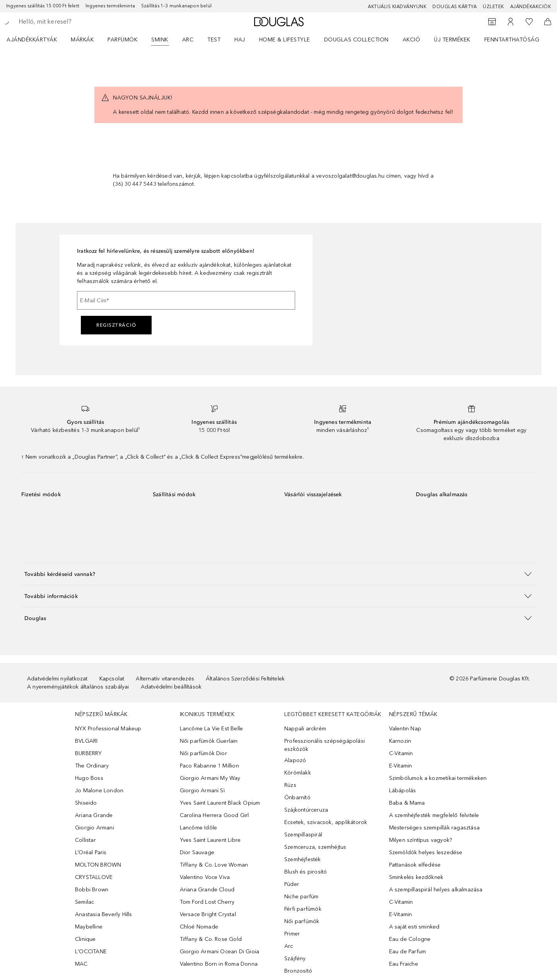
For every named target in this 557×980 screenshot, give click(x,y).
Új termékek (452, 40)
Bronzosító (298, 971)
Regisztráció (116, 325)
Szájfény (295, 959)
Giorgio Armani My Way (210, 778)
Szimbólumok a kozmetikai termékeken (438, 778)
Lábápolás (403, 791)
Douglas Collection (356, 40)
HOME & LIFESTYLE (285, 40)
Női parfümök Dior (203, 753)
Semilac (85, 902)
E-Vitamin (401, 766)
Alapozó (295, 760)
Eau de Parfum (408, 952)
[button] (278, 574)
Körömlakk (298, 773)
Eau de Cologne (410, 939)
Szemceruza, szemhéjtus (315, 847)
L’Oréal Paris (91, 852)
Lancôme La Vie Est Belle (212, 729)
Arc (188, 40)
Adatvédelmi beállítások (171, 687)
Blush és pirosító (306, 872)
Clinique (85, 939)
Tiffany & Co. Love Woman (214, 865)
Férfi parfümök (303, 909)
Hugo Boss (89, 778)
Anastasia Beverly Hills (104, 914)
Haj (240, 40)
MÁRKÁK (82, 40)
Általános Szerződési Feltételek (245, 679)
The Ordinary (92, 766)
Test (214, 40)
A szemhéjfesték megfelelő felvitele (434, 815)
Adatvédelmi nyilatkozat (57, 679)
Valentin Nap (405, 729)
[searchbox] (75, 22)
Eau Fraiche (404, 964)
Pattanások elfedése (415, 865)
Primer (292, 934)
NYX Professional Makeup (108, 729)
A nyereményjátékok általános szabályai (78, 687)
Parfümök (122, 40)
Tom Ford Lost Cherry (207, 902)
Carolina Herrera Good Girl (214, 815)
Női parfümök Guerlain (209, 741)
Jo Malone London (99, 791)
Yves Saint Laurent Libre (210, 840)
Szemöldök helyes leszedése (426, 852)
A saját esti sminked (414, 927)
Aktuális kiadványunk (397, 7)
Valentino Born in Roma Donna (219, 964)
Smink (160, 40)
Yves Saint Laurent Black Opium (220, 803)
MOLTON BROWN (98, 865)
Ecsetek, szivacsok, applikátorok (326, 822)
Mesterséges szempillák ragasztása (435, 828)
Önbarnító (297, 798)
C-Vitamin (401, 753)
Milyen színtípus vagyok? (421, 840)
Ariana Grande (94, 815)
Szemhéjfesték (303, 859)
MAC (81, 964)
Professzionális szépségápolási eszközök (325, 745)
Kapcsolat (112, 679)
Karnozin (400, 741)
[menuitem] (37, 39)
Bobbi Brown (92, 890)
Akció (412, 40)
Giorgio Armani (95, 828)
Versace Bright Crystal (208, 914)
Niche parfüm (301, 897)
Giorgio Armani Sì (202, 791)
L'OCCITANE (91, 952)
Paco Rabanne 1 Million (209, 766)
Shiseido (86, 803)
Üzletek (493, 7)
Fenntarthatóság (512, 40)
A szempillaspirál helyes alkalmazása (436, 890)
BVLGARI (86, 741)
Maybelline (89, 927)
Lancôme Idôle (199, 828)
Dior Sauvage (197, 852)
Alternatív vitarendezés (165, 679)
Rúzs (290, 785)
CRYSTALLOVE (94, 877)
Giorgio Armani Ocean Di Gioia (220, 952)
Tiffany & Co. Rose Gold (211, 939)
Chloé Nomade (199, 927)
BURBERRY (89, 753)
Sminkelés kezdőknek (416, 877)
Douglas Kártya (454, 7)
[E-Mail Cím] (186, 300)
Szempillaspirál (303, 835)
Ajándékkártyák (32, 40)
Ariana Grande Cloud (207, 890)
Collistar (85, 840)
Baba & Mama (407, 803)
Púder (292, 884)
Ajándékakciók (531, 7)
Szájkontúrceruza (306, 810)
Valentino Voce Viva (205, 877)
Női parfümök (302, 921)
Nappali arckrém (305, 729)
